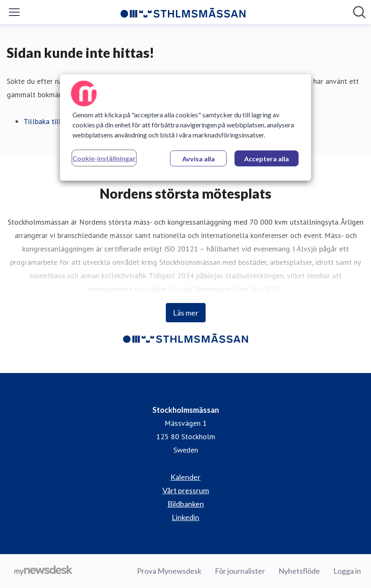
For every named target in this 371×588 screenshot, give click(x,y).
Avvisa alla (198, 159)
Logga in (347, 571)
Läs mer (186, 313)
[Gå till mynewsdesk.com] (43, 571)
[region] (185, 127)
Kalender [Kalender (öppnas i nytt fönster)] (185, 477)
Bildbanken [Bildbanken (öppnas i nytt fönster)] (186, 504)
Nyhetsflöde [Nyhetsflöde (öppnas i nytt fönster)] (299, 571)
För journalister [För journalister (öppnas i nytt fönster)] (240, 571)
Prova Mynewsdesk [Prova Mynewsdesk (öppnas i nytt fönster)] (169, 571)
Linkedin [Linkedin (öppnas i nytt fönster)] (185, 517)
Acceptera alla (267, 159)
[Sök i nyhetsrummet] (359, 12)
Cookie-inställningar (104, 158)
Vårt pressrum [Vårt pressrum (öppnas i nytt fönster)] (186, 490)
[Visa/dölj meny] (14, 12)
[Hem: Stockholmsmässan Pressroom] (183, 12)
